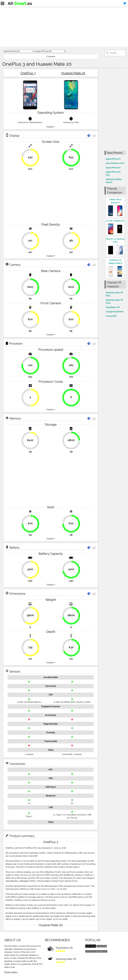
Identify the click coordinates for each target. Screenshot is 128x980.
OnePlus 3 (28, 73)
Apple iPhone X (113, 159)
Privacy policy (11, 972)
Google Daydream (115, 312)
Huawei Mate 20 (73, 73)
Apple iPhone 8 (113, 168)
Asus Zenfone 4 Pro (115, 163)
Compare (51, 56)
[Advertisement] (64, 27)
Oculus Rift (111, 316)
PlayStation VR (113, 307)
